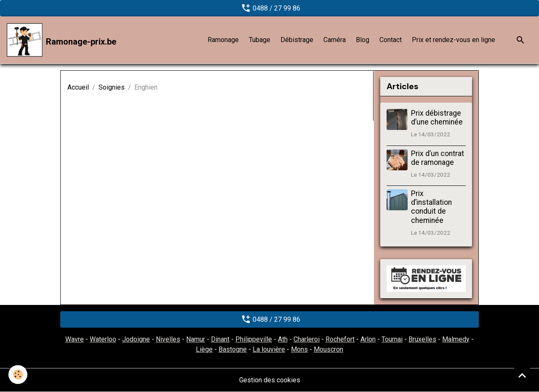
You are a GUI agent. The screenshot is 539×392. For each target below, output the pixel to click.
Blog (363, 40)
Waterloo (103, 339)
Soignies (112, 87)
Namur (196, 339)
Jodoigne (136, 339)
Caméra (335, 40)
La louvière (269, 349)
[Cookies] (18, 375)
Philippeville (254, 339)
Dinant (220, 339)
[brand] (61, 40)
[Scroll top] (522, 375)
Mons (299, 349)
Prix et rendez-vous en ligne (454, 40)
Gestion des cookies (270, 380)
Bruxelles (422, 339)
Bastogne (233, 349)
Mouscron (328, 349)
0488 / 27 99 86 (270, 8)
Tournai (392, 339)
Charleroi (307, 339)
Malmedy (456, 339)
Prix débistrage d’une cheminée (437, 118)
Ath (283, 339)
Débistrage (297, 40)
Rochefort (340, 339)
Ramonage (223, 40)
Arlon (368, 339)
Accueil (78, 87)
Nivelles (168, 339)
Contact (391, 40)
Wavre (75, 339)
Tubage (260, 40)
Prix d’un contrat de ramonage (438, 158)
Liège (204, 349)
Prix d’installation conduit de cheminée (431, 207)
